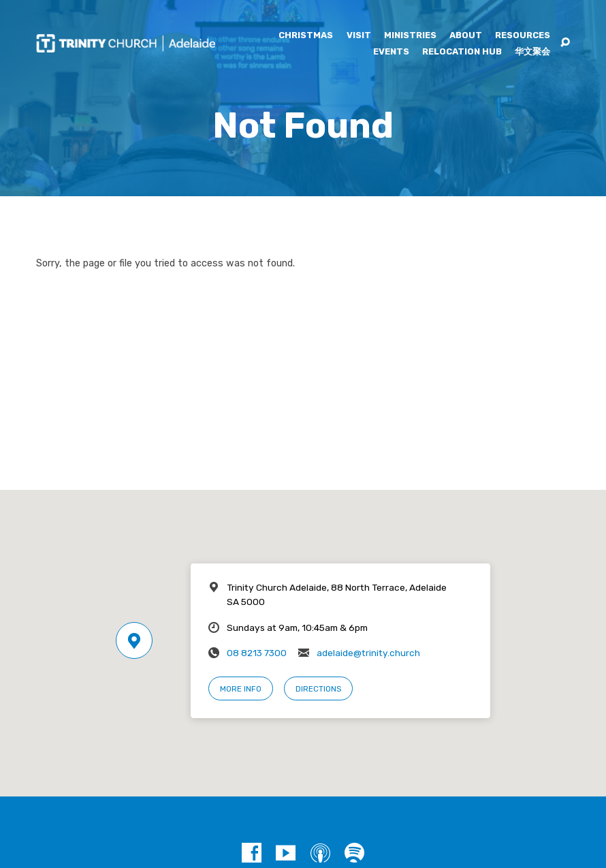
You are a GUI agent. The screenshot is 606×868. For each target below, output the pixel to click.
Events (391, 52)
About (466, 36)
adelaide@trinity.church (368, 653)
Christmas (306, 36)
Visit (359, 36)
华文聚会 (532, 52)
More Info (241, 689)
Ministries (410, 36)
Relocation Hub (462, 52)
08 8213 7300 (257, 653)
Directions (318, 689)
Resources (523, 36)
